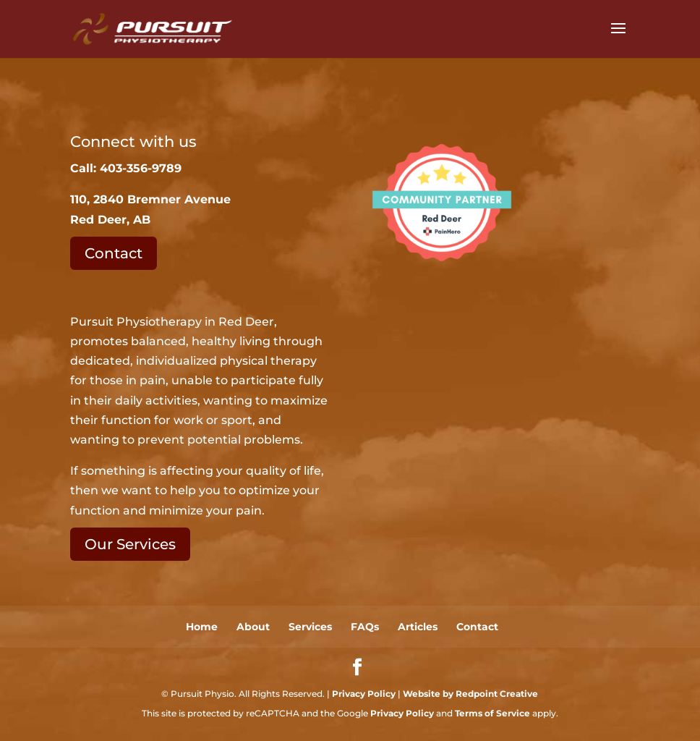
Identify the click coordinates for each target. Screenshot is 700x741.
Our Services (130, 544)
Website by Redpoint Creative (470, 694)
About (253, 627)
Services (310, 627)
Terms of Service (492, 713)
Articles (418, 627)
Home (202, 627)
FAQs (365, 627)
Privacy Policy (364, 694)
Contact (114, 253)
